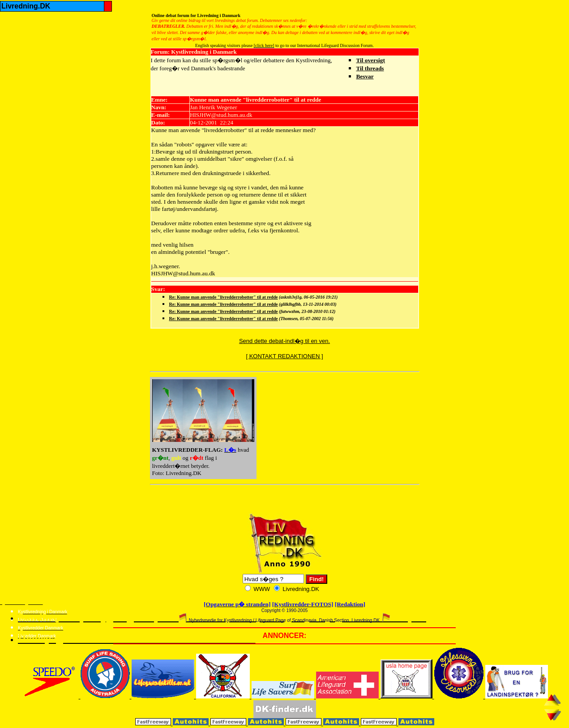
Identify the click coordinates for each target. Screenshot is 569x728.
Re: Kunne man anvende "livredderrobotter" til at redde (224, 297)
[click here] (264, 45)
